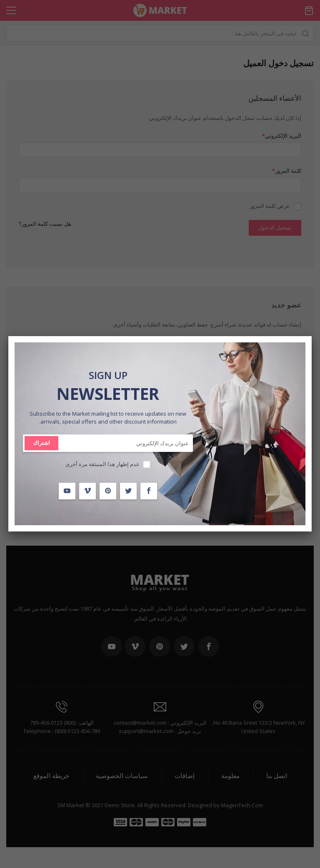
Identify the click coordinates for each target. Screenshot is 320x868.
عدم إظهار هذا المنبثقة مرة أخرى (102, 464)
